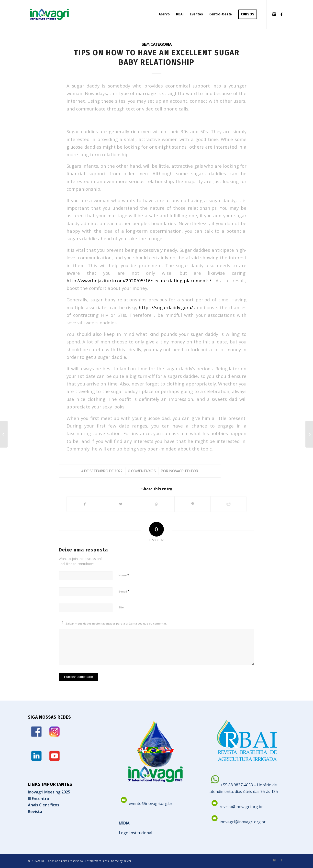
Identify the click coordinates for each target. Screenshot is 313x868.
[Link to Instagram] (274, 14)
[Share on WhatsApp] (157, 504)
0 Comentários (142, 471)
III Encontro (39, 799)
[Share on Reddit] (228, 504)
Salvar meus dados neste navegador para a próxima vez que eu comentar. (116, 623)
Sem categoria (157, 44)
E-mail (124, 591)
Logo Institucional (135, 833)
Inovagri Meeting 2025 (49, 792)
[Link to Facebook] (281, 14)
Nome (124, 575)
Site (121, 607)
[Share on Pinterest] (192, 504)
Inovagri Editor (184, 471)
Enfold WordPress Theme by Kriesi (108, 861)
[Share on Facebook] (85, 504)
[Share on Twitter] (121, 504)
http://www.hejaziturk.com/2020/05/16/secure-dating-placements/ (139, 280)
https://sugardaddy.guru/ (166, 307)
